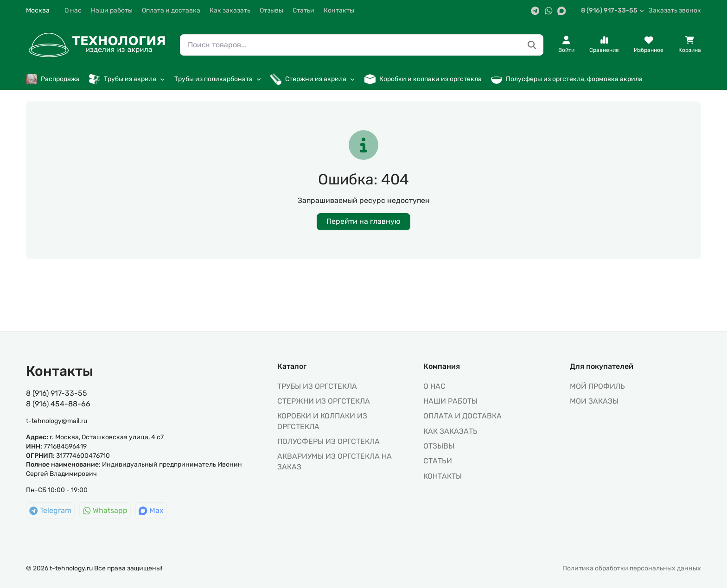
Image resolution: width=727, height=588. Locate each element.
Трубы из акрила (127, 79)
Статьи (303, 10)
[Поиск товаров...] (532, 45)
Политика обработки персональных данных (632, 568)
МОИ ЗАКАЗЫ (594, 401)
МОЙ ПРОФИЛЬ (597, 386)
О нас (73, 10)
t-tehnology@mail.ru (57, 421)
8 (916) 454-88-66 (58, 404)
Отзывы (271, 10)
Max (151, 510)
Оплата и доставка (171, 10)
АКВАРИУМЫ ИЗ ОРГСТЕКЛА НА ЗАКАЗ (335, 461)
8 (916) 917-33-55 (613, 10)
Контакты (339, 10)
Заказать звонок (675, 10)
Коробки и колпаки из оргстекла (423, 79)
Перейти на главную (363, 221)
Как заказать (230, 10)
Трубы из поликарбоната (218, 79)
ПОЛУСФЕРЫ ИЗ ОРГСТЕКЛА (328, 441)
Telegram (50, 510)
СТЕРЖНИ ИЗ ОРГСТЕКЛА (324, 401)
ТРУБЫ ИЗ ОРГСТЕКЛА (317, 386)
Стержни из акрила (313, 79)
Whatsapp (105, 510)
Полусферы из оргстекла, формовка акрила (567, 79)
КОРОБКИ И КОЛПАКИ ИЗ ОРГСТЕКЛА (322, 421)
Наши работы (112, 10)
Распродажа (53, 79)
